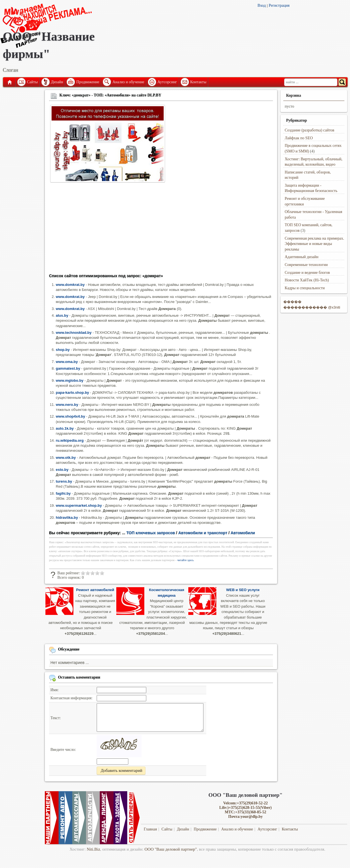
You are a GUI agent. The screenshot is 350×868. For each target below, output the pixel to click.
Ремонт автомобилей (95, 590)
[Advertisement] (161, 230)
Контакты (198, 82)
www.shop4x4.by (70, 416)
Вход (262, 5)
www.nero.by (67, 405)
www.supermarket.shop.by (79, 505)
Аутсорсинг (167, 82)
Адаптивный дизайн (302, 257)
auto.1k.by (65, 428)
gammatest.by (68, 368)
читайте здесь (186, 560)
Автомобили (243, 533)
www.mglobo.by (70, 380)
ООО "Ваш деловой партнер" (171, 849)
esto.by (62, 470)
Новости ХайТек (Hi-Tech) (307, 280)
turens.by (64, 481)
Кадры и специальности (305, 288)
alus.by (62, 315)
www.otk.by (66, 458)
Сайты (32, 82)
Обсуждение (69, 649)
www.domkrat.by (70, 285)
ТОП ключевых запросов (151, 533)
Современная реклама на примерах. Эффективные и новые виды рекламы (314, 244)
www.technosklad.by (74, 333)
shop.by (63, 350)
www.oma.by (67, 362)
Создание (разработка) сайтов (310, 130)
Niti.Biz (93, 849)
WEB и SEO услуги (243, 590)
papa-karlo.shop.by (72, 393)
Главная (9, 82)
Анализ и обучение (128, 82)
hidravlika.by (67, 518)
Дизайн (57, 82)
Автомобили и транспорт (203, 533)
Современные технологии (306, 265)
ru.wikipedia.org (70, 440)
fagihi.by (63, 493)
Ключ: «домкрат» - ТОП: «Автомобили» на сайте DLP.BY (110, 95)
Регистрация (279, 5)
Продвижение (88, 82)
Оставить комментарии (79, 677)
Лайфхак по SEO (299, 138)
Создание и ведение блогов (307, 273)
